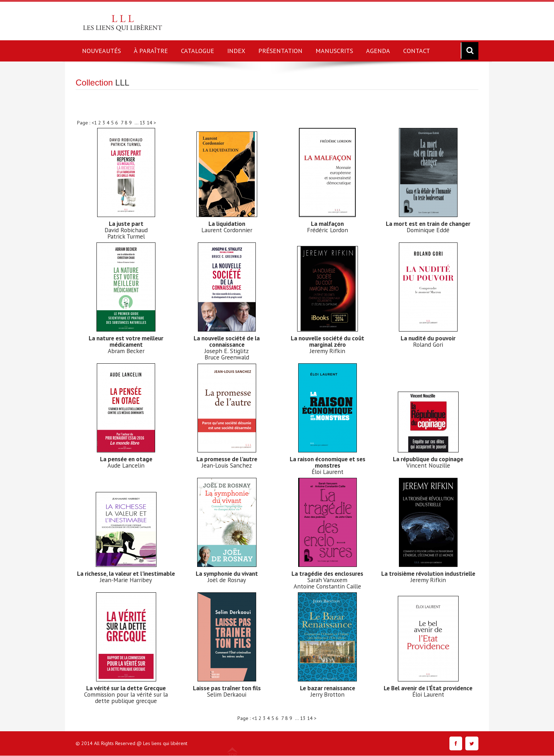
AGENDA (378, 51)
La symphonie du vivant (227, 573)
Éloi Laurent (328, 472)
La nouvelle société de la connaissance (227, 341)
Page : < (86, 123)
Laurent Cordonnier (227, 230)
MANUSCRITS (334, 51)
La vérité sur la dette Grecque (126, 688)
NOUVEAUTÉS (101, 51)
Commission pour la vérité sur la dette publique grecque (126, 698)
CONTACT (417, 51)
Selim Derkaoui (227, 694)
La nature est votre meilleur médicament (126, 341)
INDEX (236, 51)
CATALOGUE (198, 51)
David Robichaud (126, 230)
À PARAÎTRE (151, 51)
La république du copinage (428, 459)
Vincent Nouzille (428, 465)
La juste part (126, 224)
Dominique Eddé (428, 230)
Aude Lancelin (126, 465)
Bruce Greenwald (227, 357)
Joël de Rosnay (227, 580)
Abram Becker (126, 351)
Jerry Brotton (328, 694)
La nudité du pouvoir (428, 338)
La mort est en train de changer (428, 224)
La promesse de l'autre (227, 459)
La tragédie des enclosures (327, 573)
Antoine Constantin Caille (328, 586)
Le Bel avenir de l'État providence (428, 688)
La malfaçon (327, 224)
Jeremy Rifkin (328, 351)
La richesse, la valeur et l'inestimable (126, 577)
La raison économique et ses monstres (328, 462)
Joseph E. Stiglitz (227, 351)
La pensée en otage (126, 459)
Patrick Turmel (126, 236)
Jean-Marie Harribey (126, 586)
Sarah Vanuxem (328, 580)
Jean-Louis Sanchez (227, 465)
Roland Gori (428, 344)
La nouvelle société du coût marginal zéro (327, 341)
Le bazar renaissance (327, 688)
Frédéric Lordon (327, 230)
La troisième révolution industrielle (428, 577)
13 (143, 123)
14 (150, 123)
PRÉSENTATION (280, 51)
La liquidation (227, 224)
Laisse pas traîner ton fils (227, 688)
